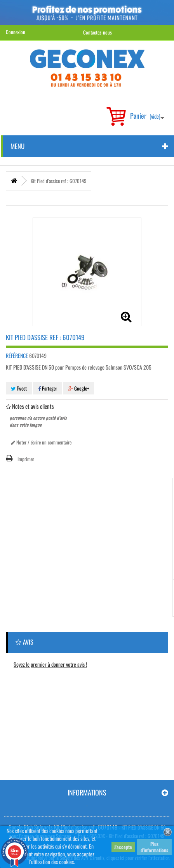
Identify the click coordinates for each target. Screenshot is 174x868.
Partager (48, 388)
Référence (17, 356)
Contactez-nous (97, 32)
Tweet (19, 388)
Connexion (16, 32)
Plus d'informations (154, 847)
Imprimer (26, 459)
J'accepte (123, 847)
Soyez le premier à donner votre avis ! (50, 664)
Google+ (79, 388)
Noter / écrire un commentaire (41, 442)
